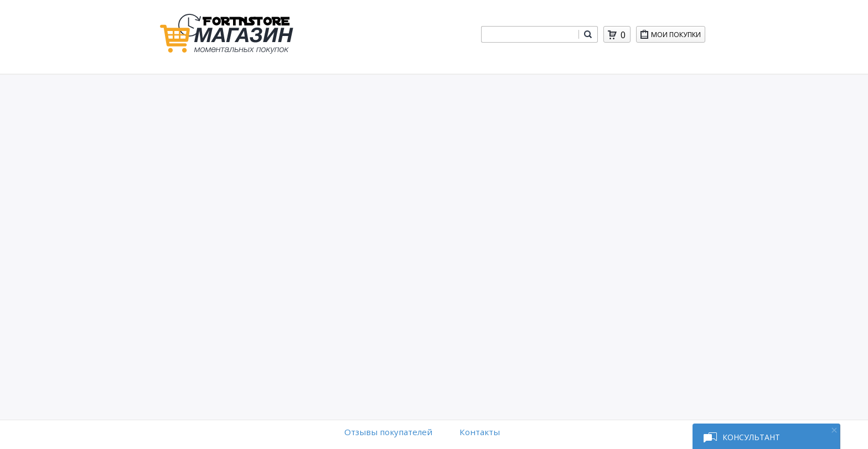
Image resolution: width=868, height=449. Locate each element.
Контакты (480, 432)
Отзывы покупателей (388, 432)
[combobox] (530, 34)
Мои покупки (678, 36)
